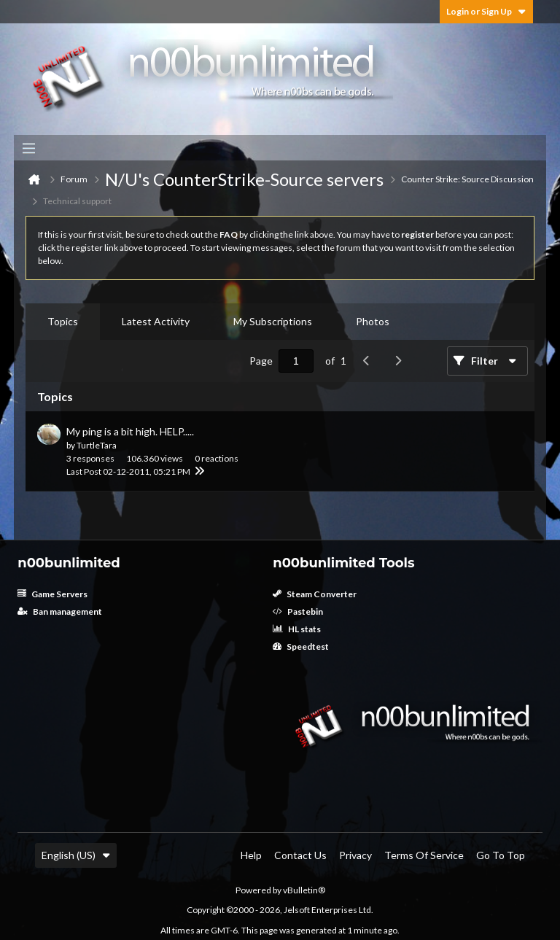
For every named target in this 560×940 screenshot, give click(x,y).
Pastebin (298, 611)
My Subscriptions (273, 321)
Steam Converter (315, 594)
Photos (373, 321)
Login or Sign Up (486, 11)
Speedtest (301, 646)
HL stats (297, 629)
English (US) (76, 855)
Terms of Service (424, 855)
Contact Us (300, 855)
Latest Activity (156, 321)
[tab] (63, 322)
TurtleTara (97, 445)
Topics (63, 321)
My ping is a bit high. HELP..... (130, 431)
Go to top (501, 855)
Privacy (355, 855)
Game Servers (52, 594)
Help (251, 855)
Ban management (60, 611)
